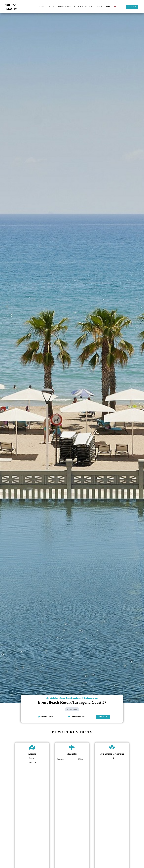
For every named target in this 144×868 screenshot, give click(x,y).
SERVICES (99, 7)
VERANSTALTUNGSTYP (66, 7)
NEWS (108, 7)
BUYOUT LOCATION (85, 7)
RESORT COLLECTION (46, 7)
